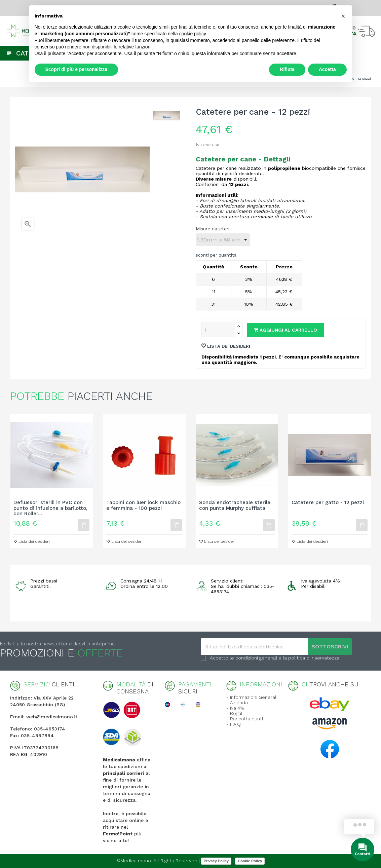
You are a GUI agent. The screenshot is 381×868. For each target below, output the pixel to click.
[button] (343, 16)
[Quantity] (218, 330)
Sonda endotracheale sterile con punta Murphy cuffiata (235, 505)
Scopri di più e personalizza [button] (76, 69)
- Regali (235, 713)
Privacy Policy (216, 861)
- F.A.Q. (234, 724)
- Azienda (237, 703)
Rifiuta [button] (287, 69)
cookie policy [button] (193, 34)
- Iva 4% (235, 708)
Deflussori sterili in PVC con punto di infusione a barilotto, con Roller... (50, 508)
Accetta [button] (327, 69)
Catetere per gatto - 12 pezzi (328, 503)
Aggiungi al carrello (285, 330)
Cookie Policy (250, 861)
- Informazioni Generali (252, 697)
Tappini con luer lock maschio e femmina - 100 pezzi (143, 505)
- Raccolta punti (245, 719)
